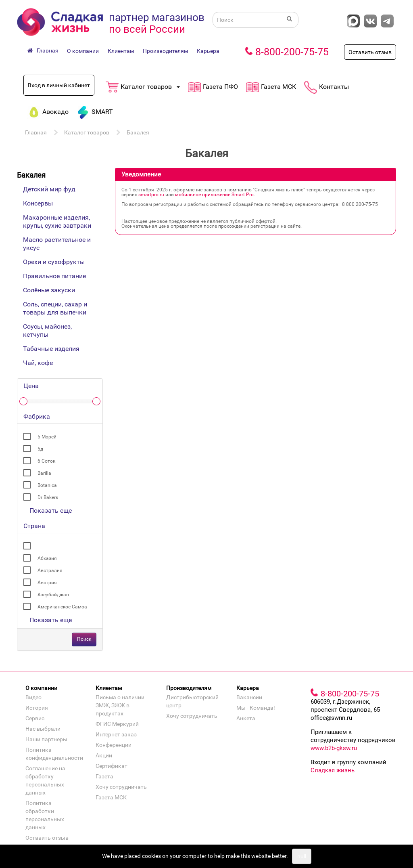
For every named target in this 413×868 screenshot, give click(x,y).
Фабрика (37, 416)
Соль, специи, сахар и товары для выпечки (55, 308)
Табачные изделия (51, 349)
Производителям (165, 51)
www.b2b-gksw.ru (334, 748)
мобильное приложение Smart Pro (214, 195)
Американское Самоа (62, 607)
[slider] (23, 401)
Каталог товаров (87, 132)
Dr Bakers (48, 497)
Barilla (44, 473)
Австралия (50, 570)
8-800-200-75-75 (292, 52)
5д (40, 449)
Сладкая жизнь (333, 770)
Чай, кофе (38, 363)
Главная (36, 132)
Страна (34, 526)
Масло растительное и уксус (57, 244)
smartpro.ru (151, 195)
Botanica (47, 485)
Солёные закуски (49, 290)
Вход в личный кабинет (59, 85)
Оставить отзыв (370, 52)
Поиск (84, 639)
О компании (83, 51)
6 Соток (46, 461)
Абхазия (47, 558)
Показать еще (51, 511)
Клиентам (121, 51)
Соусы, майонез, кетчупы (47, 330)
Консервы (38, 203)
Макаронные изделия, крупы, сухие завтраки (57, 221)
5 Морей (47, 437)
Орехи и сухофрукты (54, 262)
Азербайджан (53, 595)
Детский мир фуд (49, 189)
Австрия (47, 583)
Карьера (208, 51)
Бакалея (138, 132)
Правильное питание (54, 276)
